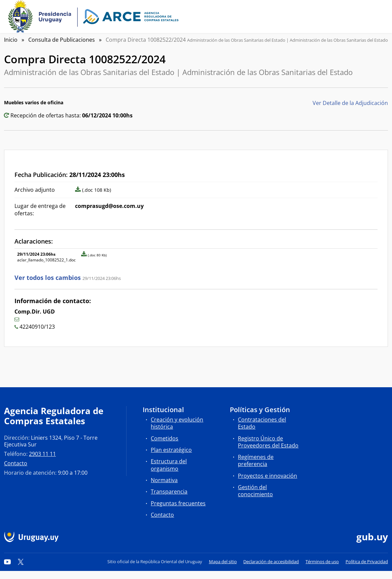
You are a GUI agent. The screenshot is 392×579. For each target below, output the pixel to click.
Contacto (16, 463)
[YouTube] (7, 562)
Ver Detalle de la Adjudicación (350, 103)
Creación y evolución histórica (177, 423)
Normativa (164, 480)
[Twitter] (21, 562)
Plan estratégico (171, 450)
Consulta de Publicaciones (62, 40)
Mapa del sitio (223, 562)
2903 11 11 (42, 454)
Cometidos (165, 438)
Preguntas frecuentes (178, 503)
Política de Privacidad (367, 562)
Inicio (11, 40)
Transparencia (169, 492)
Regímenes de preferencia (256, 460)
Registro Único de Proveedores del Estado (268, 442)
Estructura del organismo (169, 465)
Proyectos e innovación (268, 476)
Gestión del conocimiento (255, 491)
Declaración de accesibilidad (271, 562)
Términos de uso (322, 562)
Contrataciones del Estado (262, 423)
